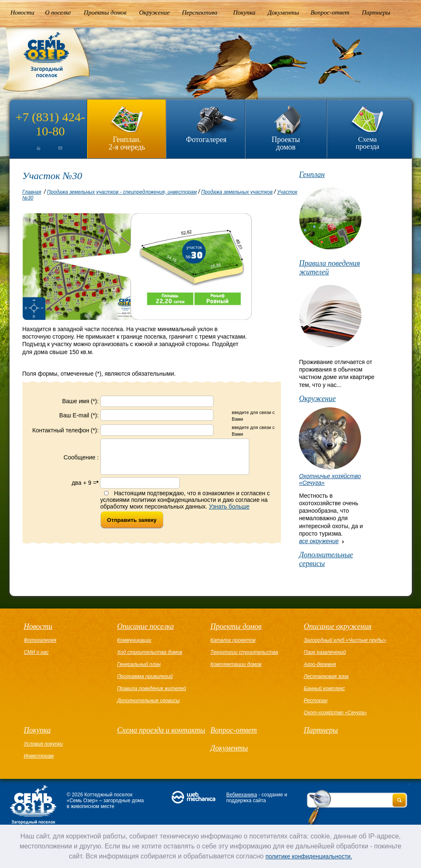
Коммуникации (134, 640)
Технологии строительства (244, 652)
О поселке (58, 12)
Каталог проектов (233, 640)
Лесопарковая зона (326, 676)
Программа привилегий (145, 676)
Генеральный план (139, 664)
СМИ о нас (36, 652)
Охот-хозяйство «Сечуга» (335, 713)
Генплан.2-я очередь (127, 143)
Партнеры (376, 12)
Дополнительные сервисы (326, 559)
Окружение (154, 12)
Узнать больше (229, 513)
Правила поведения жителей (329, 268)
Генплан (312, 175)
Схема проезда (367, 143)
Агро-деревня (320, 664)
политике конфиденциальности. (309, 856)
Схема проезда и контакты (161, 730)
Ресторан (316, 701)
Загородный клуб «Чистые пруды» (345, 640)
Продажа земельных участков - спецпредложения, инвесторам (122, 192)
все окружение (319, 541)
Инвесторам (39, 756)
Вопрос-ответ (330, 12)
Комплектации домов (236, 664)
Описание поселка (145, 626)
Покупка (244, 12)
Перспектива (200, 12)
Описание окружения (338, 626)
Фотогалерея (206, 140)
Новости (22, 12)
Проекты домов (105, 12)
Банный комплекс (325, 688)
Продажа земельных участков (237, 192)
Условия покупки (43, 744)
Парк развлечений (325, 652)
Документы (283, 12)
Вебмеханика (242, 795)
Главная (32, 192)
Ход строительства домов (150, 652)
